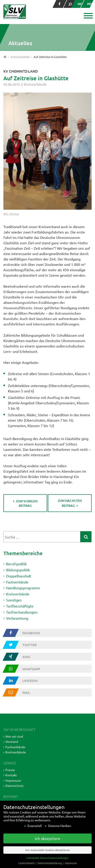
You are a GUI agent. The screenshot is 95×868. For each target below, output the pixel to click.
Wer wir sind (14, 736)
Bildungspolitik (18, 570)
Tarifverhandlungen (22, 612)
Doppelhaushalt (19, 576)
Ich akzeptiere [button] (47, 845)
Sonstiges (14, 600)
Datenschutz (15, 786)
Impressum (13, 780)
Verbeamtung (17, 618)
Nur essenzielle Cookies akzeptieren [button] (48, 856)
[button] (88, 16)
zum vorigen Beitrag (27, 503)
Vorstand (12, 741)
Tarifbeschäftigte (20, 606)
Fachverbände (17, 582)
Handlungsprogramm (23, 588)
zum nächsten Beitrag (70, 503)
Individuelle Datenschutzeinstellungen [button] (47, 864)
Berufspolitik (16, 564)
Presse (10, 770)
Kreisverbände (35, 84)
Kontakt (11, 775)
